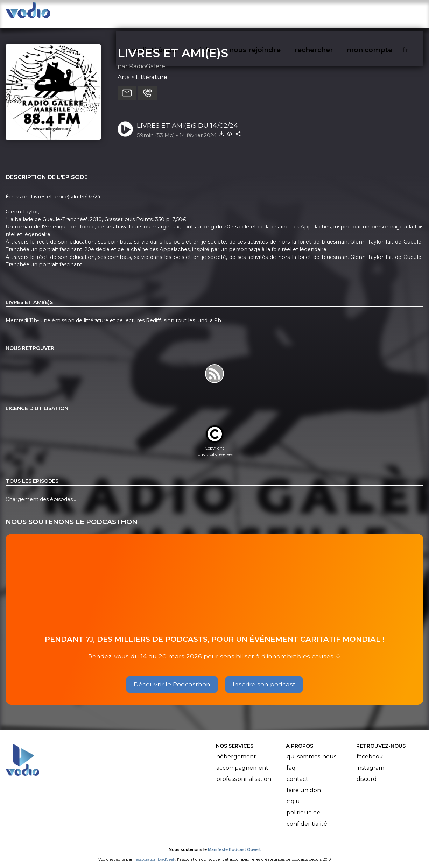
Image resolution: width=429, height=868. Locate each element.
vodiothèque (171, 13)
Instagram (370, 761)
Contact (297, 772)
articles (218, 13)
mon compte (381, 13)
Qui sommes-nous (311, 750)
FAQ (291, 761)
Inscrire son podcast (264, 678)
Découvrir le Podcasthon (172, 678)
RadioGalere (147, 59)
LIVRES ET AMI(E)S (173, 46)
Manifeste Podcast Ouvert (234, 843)
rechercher (326, 13)
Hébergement (236, 750)
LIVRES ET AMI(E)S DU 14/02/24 (187, 118)
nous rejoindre (269, 13)
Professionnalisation (244, 772)
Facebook (370, 750)
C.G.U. (294, 794)
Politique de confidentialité (307, 811)
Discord (367, 772)
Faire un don (304, 783)
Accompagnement (242, 761)
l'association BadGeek (154, 853)
